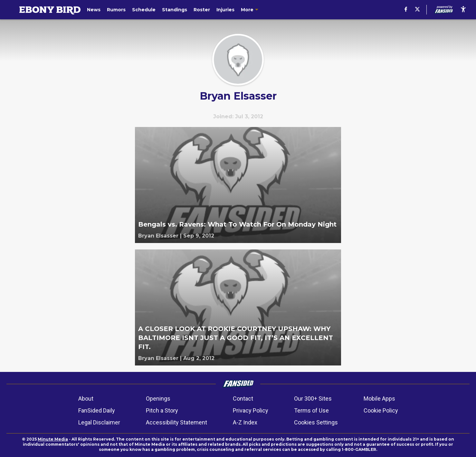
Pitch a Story (162, 410)
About (86, 399)
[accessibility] (463, 10)
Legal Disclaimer (99, 422)
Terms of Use (311, 410)
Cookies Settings (316, 422)
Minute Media (53, 439)
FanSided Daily (97, 410)
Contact (243, 399)
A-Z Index (245, 422)
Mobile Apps (379, 399)
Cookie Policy (381, 410)
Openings (158, 399)
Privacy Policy (251, 410)
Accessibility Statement (176, 422)
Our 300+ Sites (313, 399)
